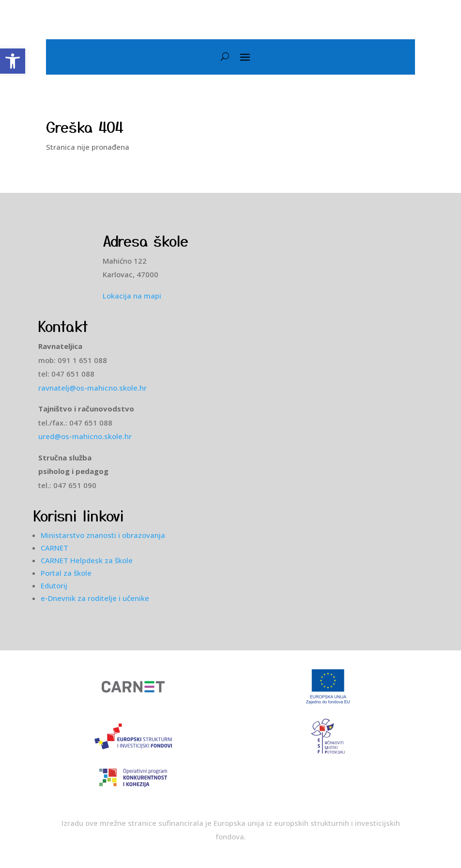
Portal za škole (66, 573)
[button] (13, 61)
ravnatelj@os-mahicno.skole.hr (92, 388)
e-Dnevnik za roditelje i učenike (95, 598)
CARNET (54, 548)
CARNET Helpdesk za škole (87, 560)
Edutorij (54, 585)
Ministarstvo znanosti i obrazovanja (103, 535)
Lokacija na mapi (132, 296)
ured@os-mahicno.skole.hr (87, 436)
